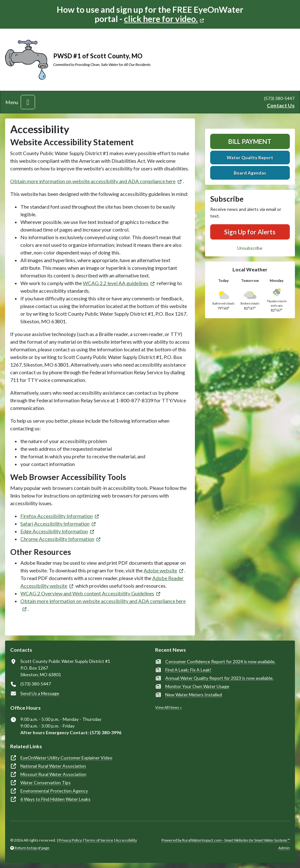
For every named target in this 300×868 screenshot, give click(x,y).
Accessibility (126, 840)
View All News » (168, 707)
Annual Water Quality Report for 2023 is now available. (219, 678)
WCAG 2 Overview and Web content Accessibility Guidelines (87, 593)
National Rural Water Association (53, 766)
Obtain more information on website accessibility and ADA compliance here (93, 181)
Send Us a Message (40, 693)
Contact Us (281, 105)
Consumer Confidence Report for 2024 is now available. (220, 661)
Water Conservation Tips (46, 782)
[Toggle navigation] (28, 102)
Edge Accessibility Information (54, 531)
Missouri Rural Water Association (53, 774)
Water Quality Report (250, 158)
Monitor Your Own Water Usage (197, 686)
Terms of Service (99, 840)
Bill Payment (250, 141)
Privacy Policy (70, 840)
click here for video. (161, 19)
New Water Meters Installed (194, 695)
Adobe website (160, 570)
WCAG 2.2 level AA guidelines (116, 283)
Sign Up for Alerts (250, 232)
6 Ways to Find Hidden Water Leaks (55, 799)
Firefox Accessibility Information (57, 516)
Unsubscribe (250, 248)
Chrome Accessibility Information (57, 539)
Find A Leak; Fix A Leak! (188, 670)
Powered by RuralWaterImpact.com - (226, 840)
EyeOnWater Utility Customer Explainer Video (66, 758)
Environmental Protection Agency (54, 791)
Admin (284, 848)
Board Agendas (250, 173)
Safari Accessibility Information (55, 524)
